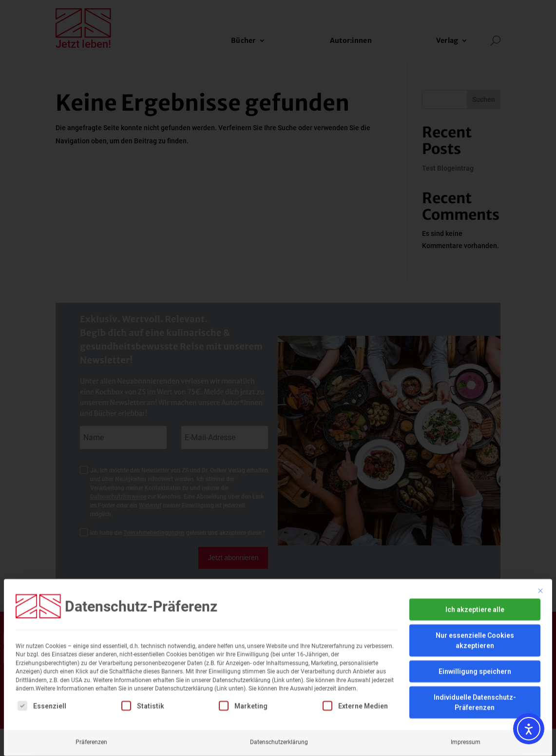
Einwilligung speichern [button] (475, 606)
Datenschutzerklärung (279, 677)
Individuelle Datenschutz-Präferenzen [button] (475, 637)
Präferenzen (91, 677)
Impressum (466, 677)
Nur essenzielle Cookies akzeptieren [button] (475, 575)
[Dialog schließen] (540, 525)
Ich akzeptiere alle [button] (475, 544)
